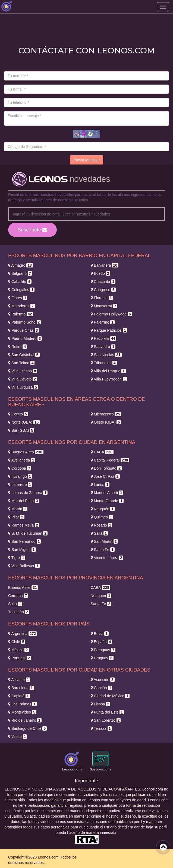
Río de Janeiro (25, 720)
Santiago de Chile (27, 728)
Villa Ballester (24, 566)
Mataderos (21, 306)
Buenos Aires (26, 452)
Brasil (100, 634)
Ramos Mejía (24, 525)
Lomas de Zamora (28, 493)
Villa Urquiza (23, 387)
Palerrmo (103, 322)
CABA (102, 452)
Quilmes (102, 517)
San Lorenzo (106, 720)
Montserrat (104, 306)
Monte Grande (107, 501)
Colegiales (21, 290)
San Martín (104, 541)
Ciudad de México (110, 696)
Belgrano (20, 273)
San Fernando (24, 541)
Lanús (100, 485)
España (101, 642)
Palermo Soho (24, 322)
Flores (18, 298)
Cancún (102, 688)
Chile (17, 642)
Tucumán (19, 612)
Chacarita (103, 282)
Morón (18, 509)
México (18, 650)
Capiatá (19, 696)
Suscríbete (32, 230)
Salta (99, 533)
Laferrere (20, 485)
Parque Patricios (109, 330)
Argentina (23, 634)
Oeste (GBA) (106, 422)
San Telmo (21, 363)
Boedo (100, 273)
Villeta (18, 737)
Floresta (102, 298)
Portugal (20, 658)
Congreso (103, 290)
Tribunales (104, 363)
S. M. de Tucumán (28, 533)
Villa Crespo (23, 371)
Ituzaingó (20, 476)
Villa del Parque (108, 371)
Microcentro (106, 414)
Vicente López (107, 558)
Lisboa (101, 704)
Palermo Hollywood (111, 314)
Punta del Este (107, 712)
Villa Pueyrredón (109, 379)
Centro (18, 414)
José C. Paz (105, 476)
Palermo (21, 314)
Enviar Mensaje (86, 160)
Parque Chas (23, 330)
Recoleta (104, 338)
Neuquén (103, 509)
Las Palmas (22, 704)
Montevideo (22, 712)
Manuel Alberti (107, 493)
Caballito (20, 282)
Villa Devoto (23, 379)
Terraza (101, 728)
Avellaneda (22, 460)
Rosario (102, 525)
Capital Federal (110, 460)
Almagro (21, 265)
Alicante (19, 680)
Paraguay (103, 650)
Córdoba (20, 468)
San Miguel (22, 550)
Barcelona (21, 688)
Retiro (18, 347)
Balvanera (105, 265)
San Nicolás (106, 355)
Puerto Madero (25, 338)
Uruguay (102, 658)
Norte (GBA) (24, 422)
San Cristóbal (24, 355)
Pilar (16, 517)
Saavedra (103, 347)
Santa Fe (103, 550)
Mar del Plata (24, 501)
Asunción (103, 680)
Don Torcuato (106, 468)
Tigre (17, 558)
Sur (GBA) (21, 430)
